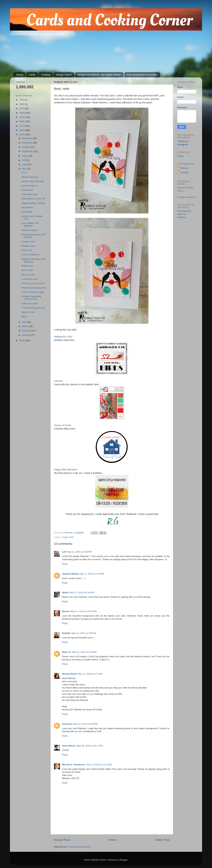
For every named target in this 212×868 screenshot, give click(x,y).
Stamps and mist (30, 177)
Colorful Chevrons (30, 255)
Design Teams (64, 75)
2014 (22, 341)
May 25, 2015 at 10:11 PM (90, 746)
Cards (32, 75)
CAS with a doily (29, 194)
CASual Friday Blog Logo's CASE (31, 298)
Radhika (66, 633)
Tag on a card (28, 312)
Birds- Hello (27, 270)
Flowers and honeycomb (34, 288)
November (27, 143)
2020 (22, 113)
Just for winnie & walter (33, 292)
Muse (24, 317)
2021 (22, 108)
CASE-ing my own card (33, 283)
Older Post (162, 840)
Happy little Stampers (66, 470)
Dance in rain (28, 275)
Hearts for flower (30, 230)
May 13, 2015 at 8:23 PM (85, 724)
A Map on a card (29, 303)
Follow (180, 156)
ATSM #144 (27, 266)
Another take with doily (33, 181)
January (26, 335)
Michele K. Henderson (74, 765)
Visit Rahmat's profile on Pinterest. (184, 214)
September (28, 151)
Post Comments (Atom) (79, 847)
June (25, 164)
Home (20, 75)
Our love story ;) (29, 186)
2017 (22, 126)
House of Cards (63, 425)
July (24, 160)
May (24, 169)
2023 (22, 100)
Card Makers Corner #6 (33, 199)
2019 (22, 117)
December (27, 138)
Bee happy (27, 212)
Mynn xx (66, 652)
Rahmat (184, 168)
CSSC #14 (27, 250)
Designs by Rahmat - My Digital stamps (99, 75)
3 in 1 (24, 173)
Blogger (124, 860)
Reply (65, 564)
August (26, 156)
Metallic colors (28, 246)
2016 (22, 130)
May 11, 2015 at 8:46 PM (82, 592)
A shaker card (28, 241)
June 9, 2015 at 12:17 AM (99, 765)
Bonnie (66, 611)
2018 (22, 121)
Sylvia (65, 592)
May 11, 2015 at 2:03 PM (79, 552)
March (25, 326)
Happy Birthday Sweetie (33, 203)
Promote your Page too (187, 197)
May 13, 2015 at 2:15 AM (90, 674)
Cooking (46, 75)
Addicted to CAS (63, 337)
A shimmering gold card (33, 308)
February (27, 331)
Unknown (67, 724)
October (26, 147)
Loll (64, 552)
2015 (22, 134)
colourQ (58, 381)
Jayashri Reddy (70, 574)
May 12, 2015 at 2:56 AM (84, 633)
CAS (71, 537)
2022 (22, 104)
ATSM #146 (27, 190)
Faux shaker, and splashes (30, 224)
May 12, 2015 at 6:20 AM (84, 652)
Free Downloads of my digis (142, 75)
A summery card (29, 279)
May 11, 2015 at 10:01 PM (83, 611)
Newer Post (62, 840)
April (24, 322)
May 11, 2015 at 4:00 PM (92, 574)
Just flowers (27, 207)
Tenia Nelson (69, 746)
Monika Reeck (69, 674)
